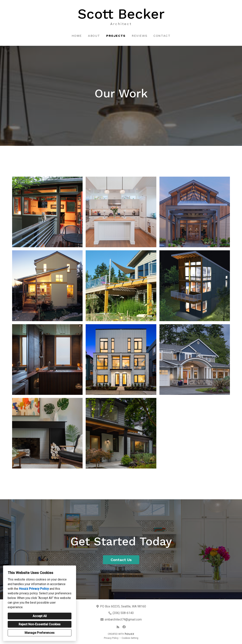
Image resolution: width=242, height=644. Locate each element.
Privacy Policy (111, 638)
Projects (116, 36)
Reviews (140, 36)
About (94, 36)
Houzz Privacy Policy (34, 589)
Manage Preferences (40, 633)
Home (77, 36)
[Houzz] (118, 627)
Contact (162, 36)
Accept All (40, 616)
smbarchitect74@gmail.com (123, 619)
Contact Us (121, 560)
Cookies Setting (130, 638)
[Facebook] (124, 627)
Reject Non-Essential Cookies (40, 624)
